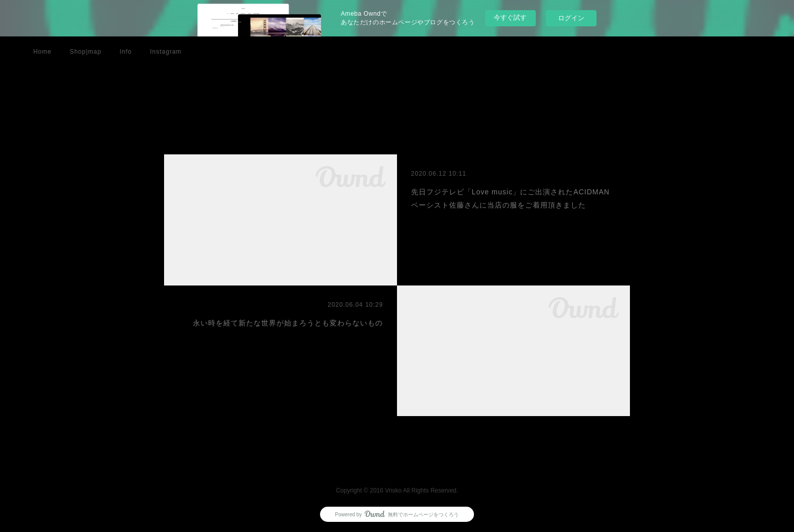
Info (126, 52)
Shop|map (86, 52)
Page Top (397, 463)
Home (43, 52)
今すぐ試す (510, 17)
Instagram (166, 52)
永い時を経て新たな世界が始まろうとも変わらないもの (288, 323)
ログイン (571, 18)
